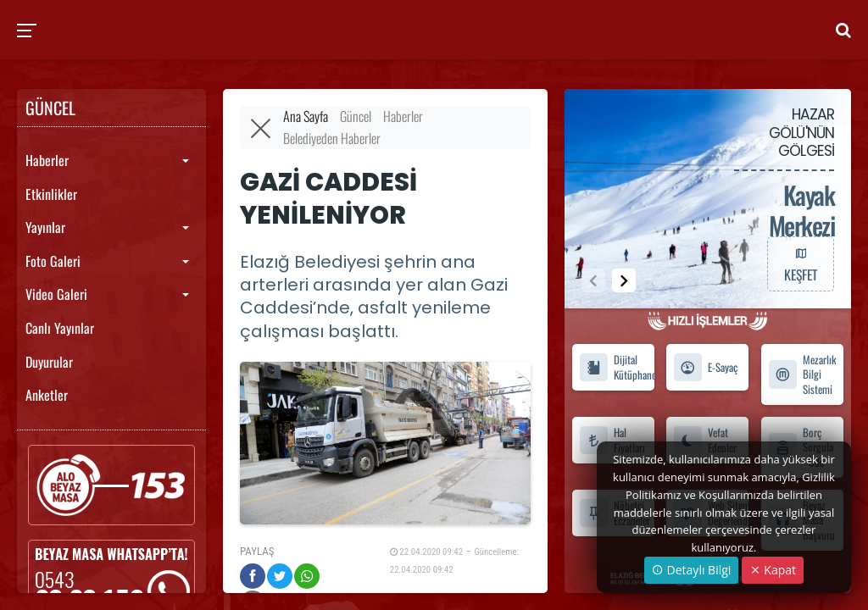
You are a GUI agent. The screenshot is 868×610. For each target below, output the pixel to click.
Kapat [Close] (773, 570)
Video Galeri (56, 294)
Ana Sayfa (306, 116)
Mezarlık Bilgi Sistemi (802, 374)
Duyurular (49, 362)
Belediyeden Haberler (332, 138)
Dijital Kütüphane (617, 367)
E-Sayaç (705, 367)
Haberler (47, 160)
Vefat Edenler (705, 440)
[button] (624, 280)
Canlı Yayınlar (60, 328)
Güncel (356, 116)
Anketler (47, 395)
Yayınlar (45, 227)
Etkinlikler (51, 194)
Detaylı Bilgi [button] (691, 570)
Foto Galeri (53, 261)
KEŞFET (800, 263)
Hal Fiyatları (612, 440)
